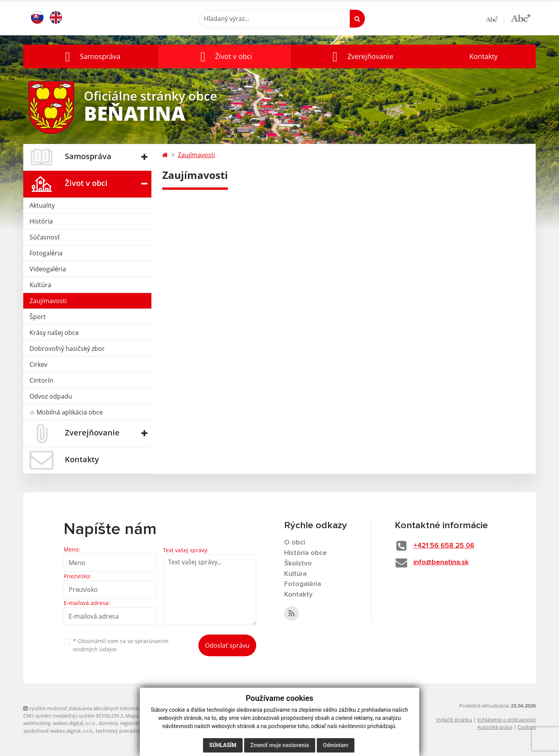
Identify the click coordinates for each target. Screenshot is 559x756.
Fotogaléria (46, 253)
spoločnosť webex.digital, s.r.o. (58, 731)
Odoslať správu (227, 645)
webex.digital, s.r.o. (75, 723)
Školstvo (298, 564)
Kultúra (40, 285)
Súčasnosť (45, 237)
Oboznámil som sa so (121, 645)
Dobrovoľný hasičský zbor (67, 349)
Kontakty (483, 56)
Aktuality (42, 205)
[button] (91, 56)
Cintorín (41, 380)
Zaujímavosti (48, 301)
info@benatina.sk (441, 562)
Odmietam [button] (336, 745)
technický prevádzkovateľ (125, 731)
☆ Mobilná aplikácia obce (66, 412)
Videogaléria (48, 269)
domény (108, 723)
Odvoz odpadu (51, 396)
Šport (38, 317)
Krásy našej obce (54, 333)
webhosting (37, 723)
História (41, 221)
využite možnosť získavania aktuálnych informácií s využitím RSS (100, 708)
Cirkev (38, 364)
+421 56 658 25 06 (444, 546)
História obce (306, 553)
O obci (295, 543)
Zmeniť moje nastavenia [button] (280, 745)
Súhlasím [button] (223, 745)
